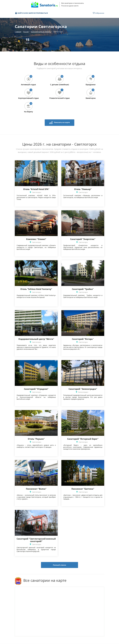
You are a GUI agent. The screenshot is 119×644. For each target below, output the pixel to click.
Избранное (98, 13)
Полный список (59, 565)
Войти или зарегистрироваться (31, 13)
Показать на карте (59, 123)
